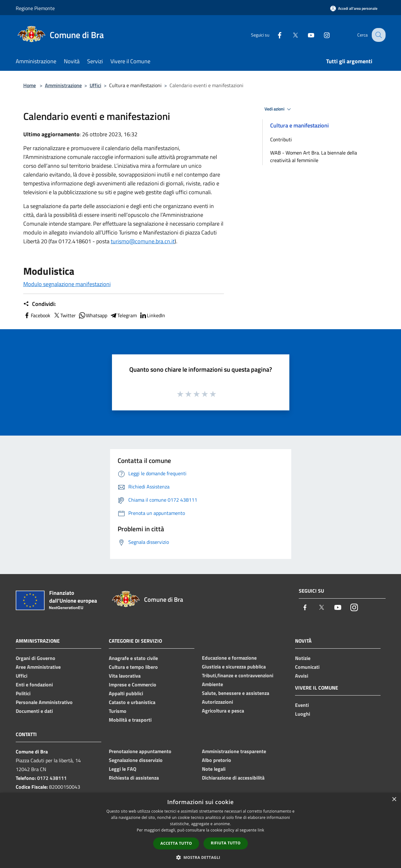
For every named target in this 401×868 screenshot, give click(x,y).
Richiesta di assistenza (134, 778)
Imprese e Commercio (133, 685)
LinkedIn (152, 315)
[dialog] (200, 830)
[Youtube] (306, 35)
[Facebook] (275, 35)
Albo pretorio (217, 760)
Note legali (214, 769)
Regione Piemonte (35, 8)
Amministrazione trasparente (234, 751)
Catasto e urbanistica (132, 702)
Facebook (37, 315)
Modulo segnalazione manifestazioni (67, 284)
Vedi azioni (279, 109)
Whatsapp (93, 315)
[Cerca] (378, 35)
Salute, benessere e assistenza (236, 693)
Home (30, 85)
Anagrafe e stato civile (133, 658)
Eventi (302, 705)
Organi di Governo (36, 658)
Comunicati (307, 667)
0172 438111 (52, 778)
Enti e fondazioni (34, 685)
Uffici (95, 85)
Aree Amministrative (38, 667)
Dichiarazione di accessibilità (233, 778)
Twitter (64, 315)
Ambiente (212, 684)
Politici (23, 693)
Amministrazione (63, 85)
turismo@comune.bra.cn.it (143, 241)
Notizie (303, 658)
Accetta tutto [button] (176, 843)
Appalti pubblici (126, 693)
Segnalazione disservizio (136, 760)
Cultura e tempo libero (133, 667)
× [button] (394, 800)
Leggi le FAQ (123, 769)
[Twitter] (291, 35)
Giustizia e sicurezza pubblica (234, 667)
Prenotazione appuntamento (140, 751)
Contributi (281, 139)
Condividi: (39, 304)
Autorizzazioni (217, 702)
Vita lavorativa (125, 676)
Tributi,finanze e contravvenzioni (238, 675)
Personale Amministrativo (44, 702)
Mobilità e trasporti (130, 720)
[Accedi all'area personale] (354, 8)
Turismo (118, 711)
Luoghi (303, 714)
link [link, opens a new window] (261, 830)
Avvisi (302, 676)
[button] (201, 857)
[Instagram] (322, 35)
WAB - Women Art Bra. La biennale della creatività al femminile (314, 156)
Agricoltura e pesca (223, 711)
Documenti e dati (34, 711)
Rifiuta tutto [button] (226, 843)
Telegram (123, 315)
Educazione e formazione (229, 658)
